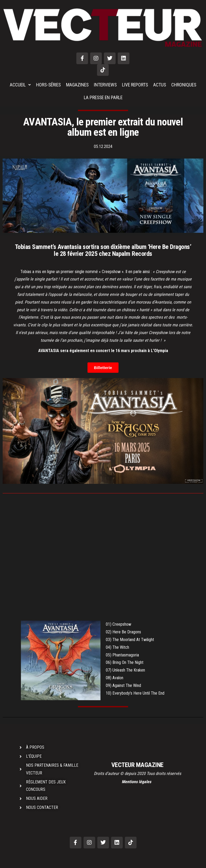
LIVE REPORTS (136, 85)
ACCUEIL (18, 85)
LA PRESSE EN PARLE (103, 97)
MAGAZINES (77, 85)
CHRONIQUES (186, 85)
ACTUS (161, 85)
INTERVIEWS (106, 85)
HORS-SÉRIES (47, 85)
